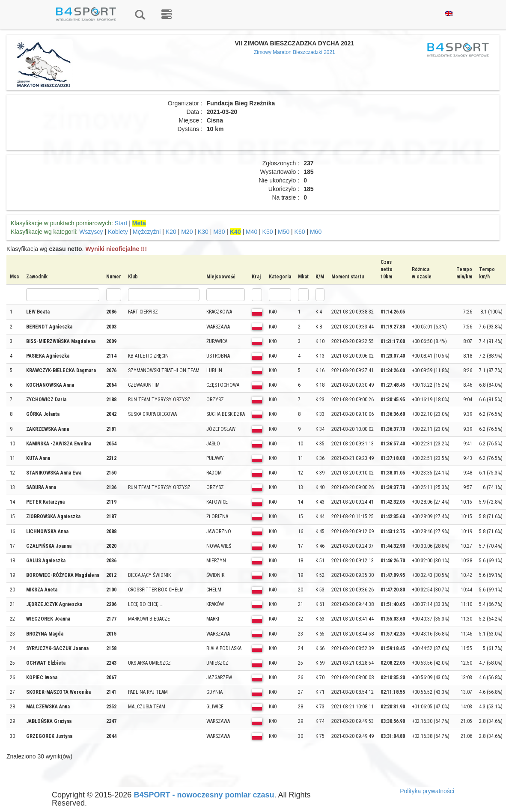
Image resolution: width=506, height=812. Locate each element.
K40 (235, 232)
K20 (171, 232)
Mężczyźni (147, 232)
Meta (139, 223)
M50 (284, 232)
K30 (203, 232)
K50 (268, 232)
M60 (316, 232)
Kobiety (118, 232)
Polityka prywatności (427, 791)
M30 (219, 232)
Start (121, 223)
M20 (187, 232)
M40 (252, 232)
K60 (300, 232)
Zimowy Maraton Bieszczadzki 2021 (295, 52)
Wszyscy (91, 232)
